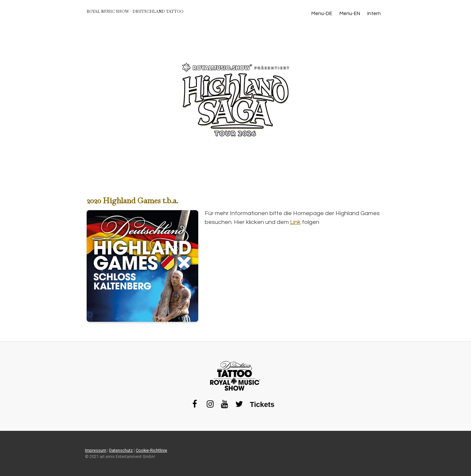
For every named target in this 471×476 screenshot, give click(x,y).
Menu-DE (322, 14)
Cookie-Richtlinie (151, 450)
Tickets (262, 404)
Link (295, 222)
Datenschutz (121, 450)
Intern (374, 14)
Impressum (96, 450)
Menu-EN (350, 14)
